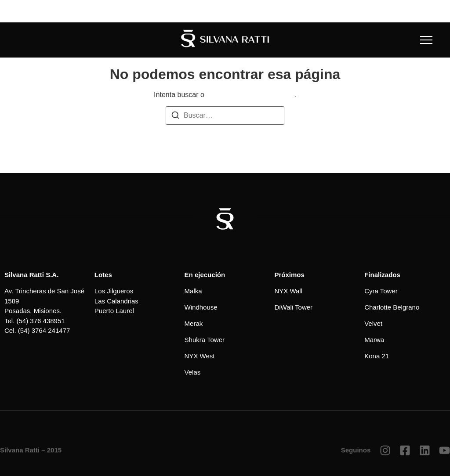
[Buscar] (175, 117)
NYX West (200, 356)
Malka (193, 291)
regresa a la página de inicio (250, 95)
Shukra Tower (205, 340)
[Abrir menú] (426, 40)
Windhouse (201, 307)
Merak (194, 323)
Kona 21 (377, 356)
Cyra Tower (381, 291)
